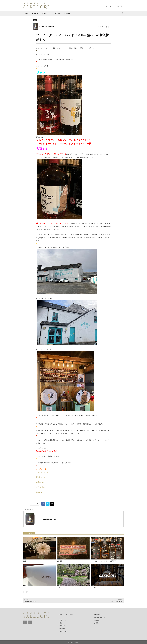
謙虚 (25, 561)
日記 (35, 20)
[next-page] (28, 592)
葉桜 (59, 588)
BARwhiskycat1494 (47, 27)
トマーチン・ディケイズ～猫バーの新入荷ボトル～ (105, 561)
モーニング (94, 588)
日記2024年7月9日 (117, 601)
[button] (123, 13)
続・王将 (60, 561)
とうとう (26, 588)
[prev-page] (25, 592)
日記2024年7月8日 (30, 601)
